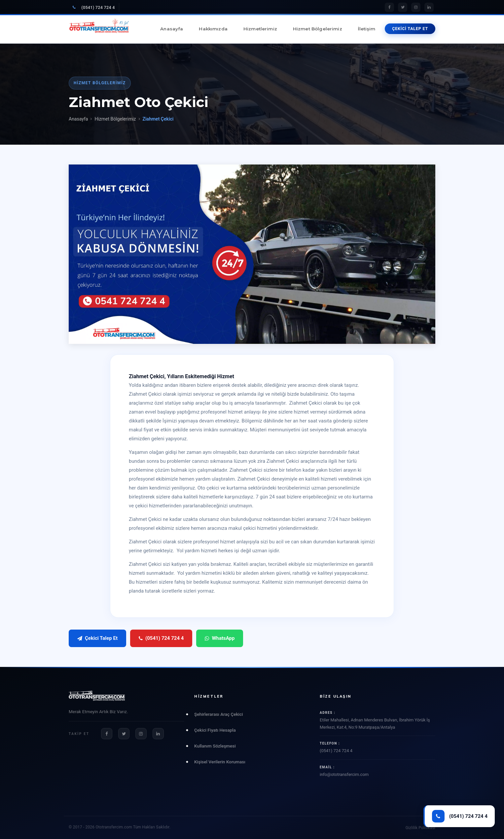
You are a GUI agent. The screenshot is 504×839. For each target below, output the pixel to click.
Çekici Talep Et (97, 638)
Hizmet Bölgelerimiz (318, 29)
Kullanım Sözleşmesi (215, 746)
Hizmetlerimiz (260, 29)
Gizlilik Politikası (420, 828)
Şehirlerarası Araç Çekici (218, 714)
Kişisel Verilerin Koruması (220, 762)
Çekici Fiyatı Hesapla (215, 730)
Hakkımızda (213, 29)
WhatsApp (220, 638)
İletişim (367, 29)
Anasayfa (172, 29)
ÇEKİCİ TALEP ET (410, 29)
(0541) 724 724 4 (94, 7)
